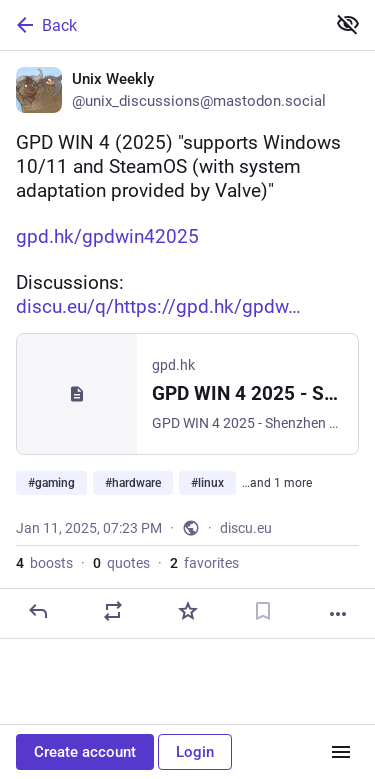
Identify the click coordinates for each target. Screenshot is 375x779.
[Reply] (38, 611)
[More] (338, 614)
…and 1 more (277, 483)
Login (195, 752)
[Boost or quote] (113, 611)
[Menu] (341, 752)
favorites (204, 563)
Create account (85, 752)
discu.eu (246, 528)
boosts (44, 563)
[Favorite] (188, 611)
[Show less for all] (348, 24)
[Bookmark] (263, 611)
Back (45, 25)
